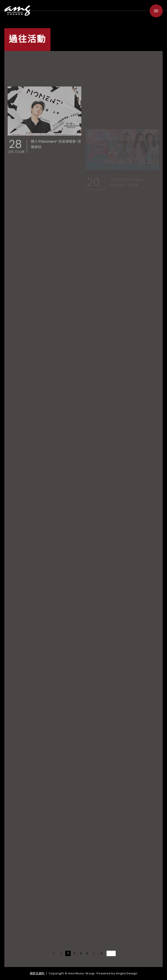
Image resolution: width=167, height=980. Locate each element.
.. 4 (100, 953)
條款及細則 (37, 973)
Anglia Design (127, 973)
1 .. (54, 953)
